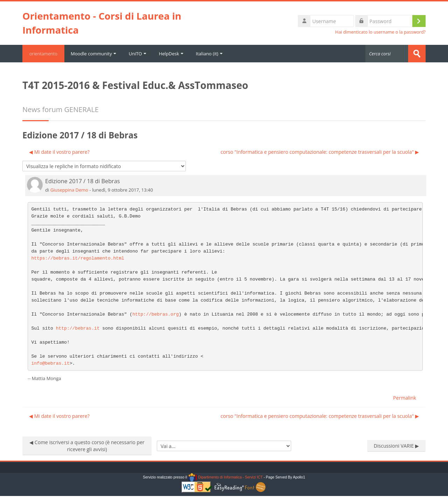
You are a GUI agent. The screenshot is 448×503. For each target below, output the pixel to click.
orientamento (43, 54)
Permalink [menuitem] (405, 398)
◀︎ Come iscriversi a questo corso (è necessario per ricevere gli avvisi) (87, 446)
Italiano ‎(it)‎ (209, 54)
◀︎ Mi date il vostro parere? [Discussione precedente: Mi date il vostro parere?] (59, 152)
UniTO (138, 54)
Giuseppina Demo (69, 190)
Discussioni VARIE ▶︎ (396, 446)
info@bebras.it (51, 363)
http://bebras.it (78, 328)
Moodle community (93, 54)
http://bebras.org (156, 314)
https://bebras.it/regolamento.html (78, 258)
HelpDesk (171, 54)
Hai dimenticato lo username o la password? (380, 32)
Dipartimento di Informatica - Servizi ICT (225, 477)
